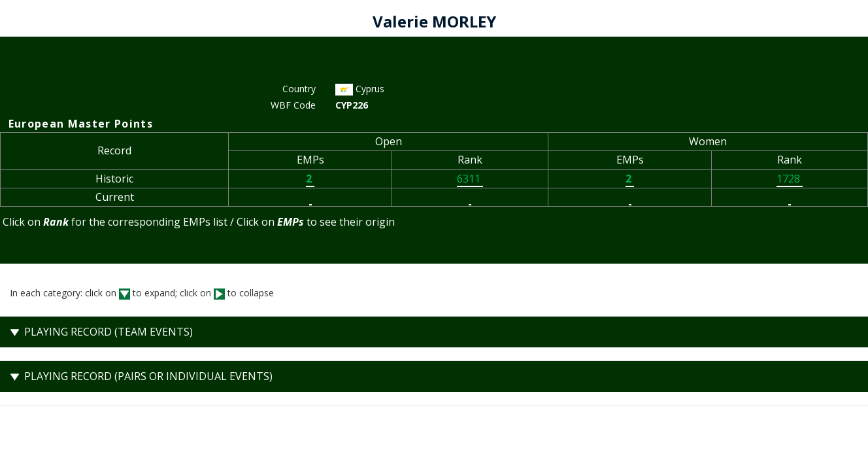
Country (299, 89)
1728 (790, 179)
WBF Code (293, 105)
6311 (470, 179)
